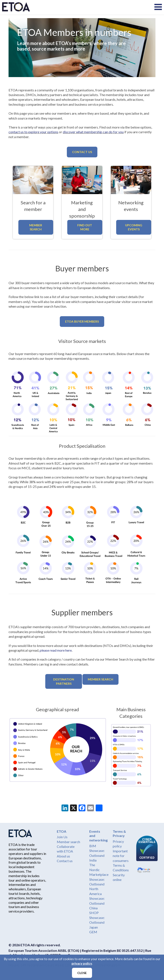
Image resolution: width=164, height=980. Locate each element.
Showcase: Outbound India (97, 855)
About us (63, 856)
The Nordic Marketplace (99, 870)
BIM (93, 846)
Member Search (36, 227)
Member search (68, 842)
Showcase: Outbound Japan (97, 922)
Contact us (82, 152)
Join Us (62, 837)
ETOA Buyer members (82, 321)
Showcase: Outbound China (97, 903)
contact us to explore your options (33, 132)
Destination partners (64, 681)
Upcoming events (134, 227)
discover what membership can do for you (93, 132)
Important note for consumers (121, 856)
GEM (93, 932)
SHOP (94, 913)
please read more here (56, 650)
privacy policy (82, 963)
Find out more (85, 227)
